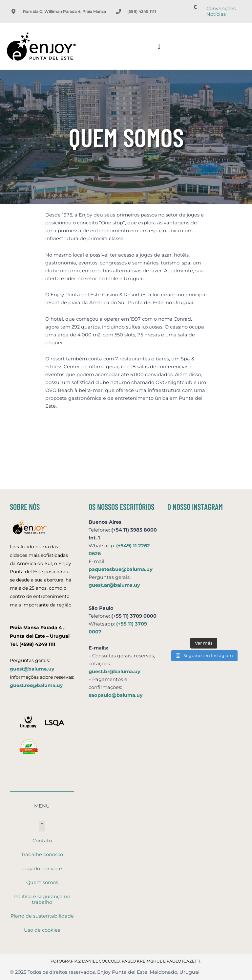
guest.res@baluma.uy (36, 685)
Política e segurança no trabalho (42, 899)
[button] (159, 46)
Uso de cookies (42, 930)
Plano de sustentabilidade (42, 916)
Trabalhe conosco (42, 855)
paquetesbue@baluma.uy (121, 569)
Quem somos (42, 882)
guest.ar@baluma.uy (114, 585)
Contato (42, 841)
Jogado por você (42, 869)
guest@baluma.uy (32, 669)
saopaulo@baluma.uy (116, 695)
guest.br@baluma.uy (115, 672)
